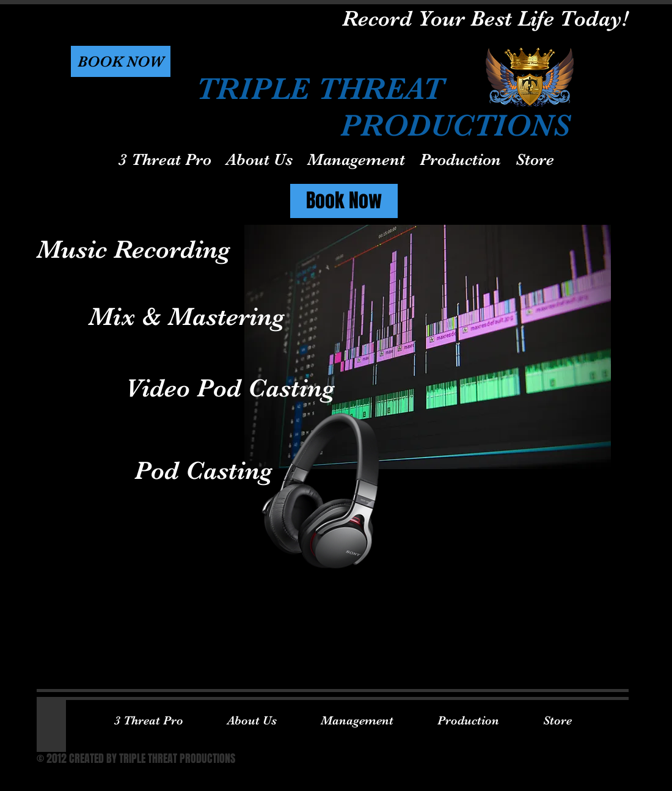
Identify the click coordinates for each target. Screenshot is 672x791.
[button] (121, 61)
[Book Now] (344, 201)
